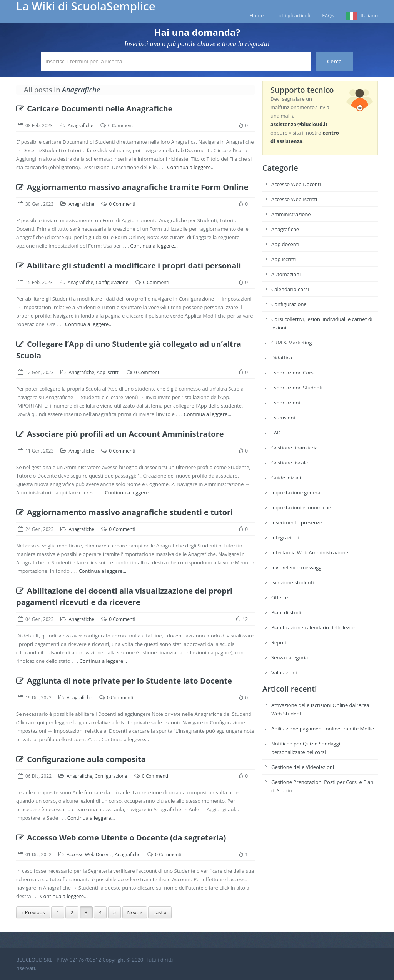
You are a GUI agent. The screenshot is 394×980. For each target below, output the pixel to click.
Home (257, 15)
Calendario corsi (290, 289)
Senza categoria (290, 657)
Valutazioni (284, 672)
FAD (276, 433)
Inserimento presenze (297, 522)
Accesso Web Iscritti (294, 199)
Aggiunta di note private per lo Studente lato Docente (124, 681)
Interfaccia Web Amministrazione (310, 552)
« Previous (33, 912)
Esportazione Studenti (297, 388)
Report (279, 642)
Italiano (369, 15)
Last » (160, 912)
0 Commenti (121, 126)
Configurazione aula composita (81, 759)
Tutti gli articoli (293, 15)
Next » (135, 912)
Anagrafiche (81, 126)
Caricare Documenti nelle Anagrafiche (94, 109)
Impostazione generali (297, 492)
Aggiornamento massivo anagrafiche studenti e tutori (124, 512)
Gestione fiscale (290, 463)
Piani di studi (286, 612)
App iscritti (108, 372)
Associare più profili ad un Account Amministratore (120, 434)
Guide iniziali (286, 478)
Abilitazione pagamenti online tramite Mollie (323, 729)
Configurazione (112, 282)
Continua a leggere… (191, 167)
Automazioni (286, 274)
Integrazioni (285, 537)
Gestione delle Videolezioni (303, 767)
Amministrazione (291, 214)
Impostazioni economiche (301, 507)
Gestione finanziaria (295, 448)
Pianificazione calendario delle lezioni (315, 627)
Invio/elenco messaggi (297, 567)
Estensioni (283, 418)
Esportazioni (286, 403)
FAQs (328, 15)
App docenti (285, 244)
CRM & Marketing (291, 343)
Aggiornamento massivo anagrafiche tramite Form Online (132, 187)
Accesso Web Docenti (89, 854)
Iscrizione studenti (292, 582)
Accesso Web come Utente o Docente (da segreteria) (121, 838)
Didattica (282, 358)
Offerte (280, 597)
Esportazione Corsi (293, 373)
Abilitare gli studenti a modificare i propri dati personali (129, 265)
